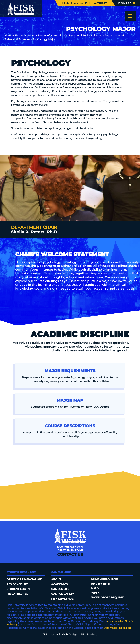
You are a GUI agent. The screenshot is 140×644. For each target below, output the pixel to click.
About (56, 579)
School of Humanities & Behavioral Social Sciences (70, 36)
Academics (59, 584)
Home (8, 36)
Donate (127, 3)
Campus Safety (63, 594)
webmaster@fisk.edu (117, 628)
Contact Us (70, 554)
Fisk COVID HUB (62, 599)
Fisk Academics (25, 36)
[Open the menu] (130, 16)
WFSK (95, 593)
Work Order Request (107, 598)
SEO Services (89, 635)
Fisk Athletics (17, 594)
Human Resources (105, 579)
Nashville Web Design (64, 635)
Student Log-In (18, 589)
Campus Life (60, 589)
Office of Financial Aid (24, 579)
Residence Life (17, 584)
